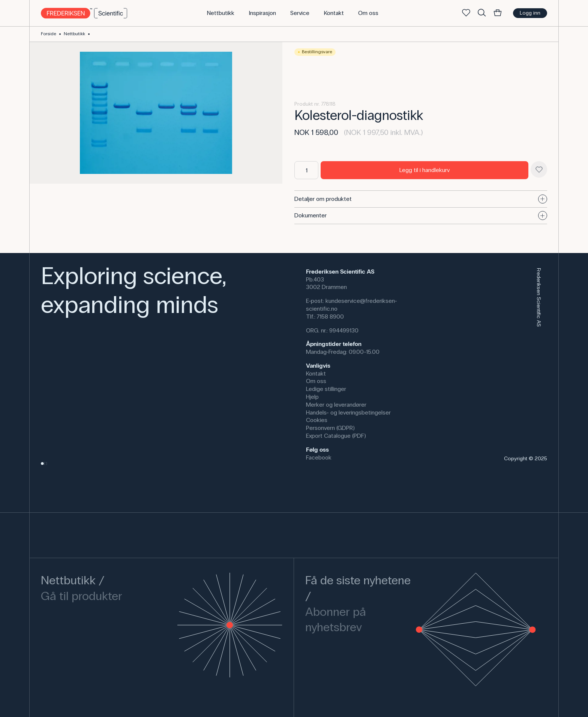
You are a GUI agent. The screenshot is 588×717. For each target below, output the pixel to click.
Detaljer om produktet (421, 199)
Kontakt (316, 373)
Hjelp (312, 397)
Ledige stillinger (326, 389)
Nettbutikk (74, 34)
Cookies (317, 420)
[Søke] (482, 13)
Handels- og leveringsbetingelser (348, 412)
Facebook (319, 457)
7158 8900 (330, 317)
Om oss (316, 381)
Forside (49, 34)
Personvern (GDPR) (330, 428)
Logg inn (530, 13)
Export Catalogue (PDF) (336, 436)
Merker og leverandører (336, 405)
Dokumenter (421, 216)
